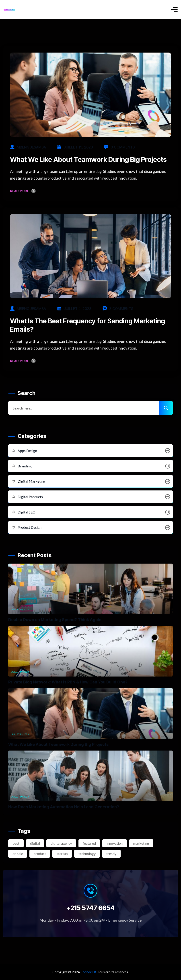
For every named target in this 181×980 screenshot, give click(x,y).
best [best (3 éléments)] (16, 843)
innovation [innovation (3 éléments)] (115, 843)
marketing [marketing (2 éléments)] (141, 843)
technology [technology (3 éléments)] (87, 854)
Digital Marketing (90, 481)
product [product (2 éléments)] (40, 854)
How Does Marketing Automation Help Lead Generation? (64, 807)
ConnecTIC (89, 972)
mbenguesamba (31, 147)
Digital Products (90, 497)
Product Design (90, 527)
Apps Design (90, 451)
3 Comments (119, 147)
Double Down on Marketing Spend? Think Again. (55, 620)
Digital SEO (90, 512)
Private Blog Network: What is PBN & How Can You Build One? (68, 682)
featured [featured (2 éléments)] (89, 843)
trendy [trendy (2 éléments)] (111, 854)
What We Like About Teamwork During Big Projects (88, 159)
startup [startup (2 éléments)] (62, 854)
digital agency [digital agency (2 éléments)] (61, 843)
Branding (90, 466)
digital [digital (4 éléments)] (35, 843)
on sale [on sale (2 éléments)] (18, 854)
